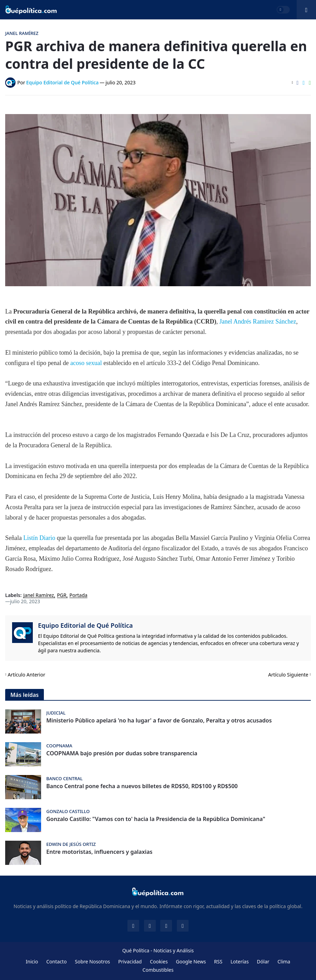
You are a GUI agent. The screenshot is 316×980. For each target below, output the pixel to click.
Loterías (240, 962)
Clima (284, 962)
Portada (78, 595)
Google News (191, 962)
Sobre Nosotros (93, 962)
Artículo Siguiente (288, 675)
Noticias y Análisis (174, 950)
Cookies (159, 962)
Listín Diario (39, 538)
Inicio (32, 962)
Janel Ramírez (39, 595)
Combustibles (158, 970)
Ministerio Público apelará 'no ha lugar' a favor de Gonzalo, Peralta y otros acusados (159, 721)
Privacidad (130, 962)
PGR (62, 595)
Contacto (56, 962)
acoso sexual (86, 363)
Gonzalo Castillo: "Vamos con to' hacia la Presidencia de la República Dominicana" (156, 819)
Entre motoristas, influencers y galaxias (99, 852)
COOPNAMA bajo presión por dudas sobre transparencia (122, 753)
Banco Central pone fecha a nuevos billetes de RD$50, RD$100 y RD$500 (142, 786)
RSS (218, 962)
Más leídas (25, 695)
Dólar (263, 962)
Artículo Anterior (26, 675)
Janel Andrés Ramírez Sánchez (258, 321)
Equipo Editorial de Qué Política (85, 625)
